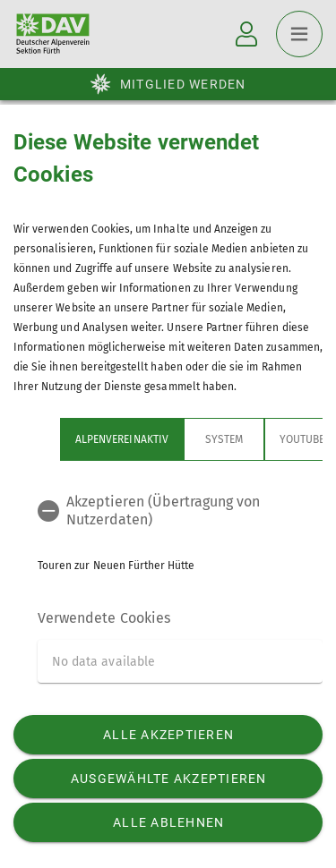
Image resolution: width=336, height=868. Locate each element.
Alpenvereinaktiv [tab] (122, 439)
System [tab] (224, 439)
